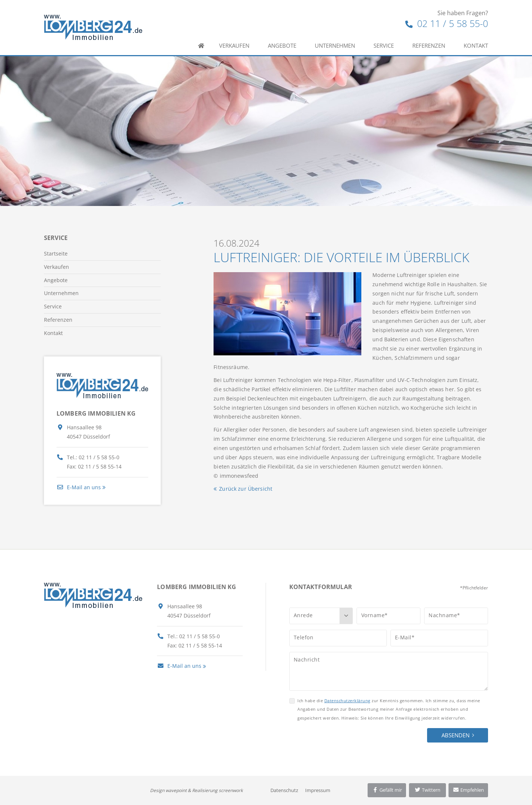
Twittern (427, 790)
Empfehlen (468, 790)
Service (384, 45)
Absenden (456, 735)
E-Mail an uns (79, 487)
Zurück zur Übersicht (246, 489)
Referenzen (429, 45)
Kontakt (476, 45)
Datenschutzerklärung (347, 701)
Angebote (282, 45)
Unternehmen (335, 45)
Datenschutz (284, 790)
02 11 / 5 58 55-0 (447, 23)
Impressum (318, 790)
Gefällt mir (387, 790)
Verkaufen (234, 45)
